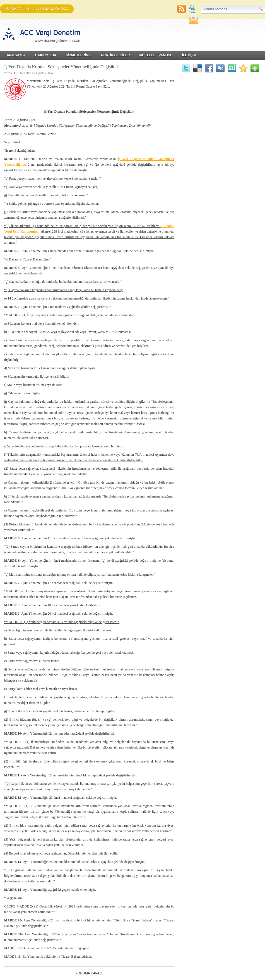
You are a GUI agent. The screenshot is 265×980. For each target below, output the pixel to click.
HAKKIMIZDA (46, 55)
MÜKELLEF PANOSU (156, 55)
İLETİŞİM (189, 55)
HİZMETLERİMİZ (79, 55)
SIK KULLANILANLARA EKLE (48, 9)
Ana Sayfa (13, 9)
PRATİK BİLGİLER (115, 55)
